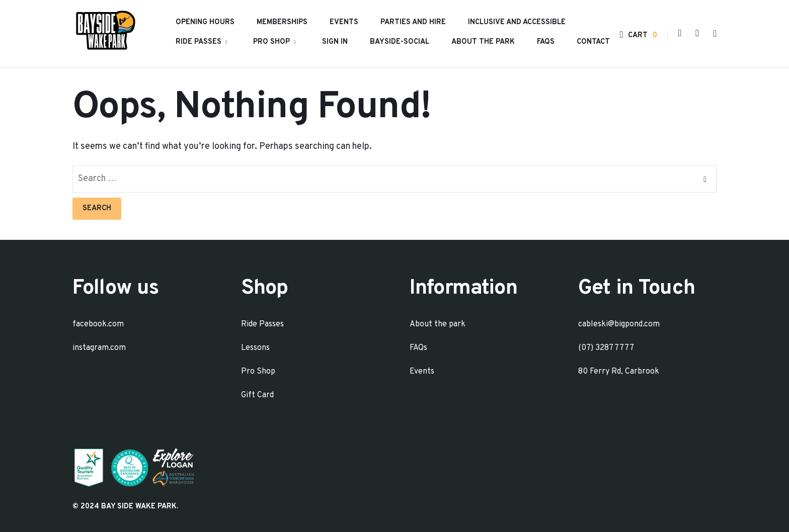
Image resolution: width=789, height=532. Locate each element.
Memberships (282, 22)
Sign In (335, 42)
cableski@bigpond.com (619, 324)
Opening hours (205, 22)
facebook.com (98, 324)
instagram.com (99, 348)
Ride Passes (199, 42)
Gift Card (257, 395)
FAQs (546, 42)
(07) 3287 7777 (606, 348)
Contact (593, 42)
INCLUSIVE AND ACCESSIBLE (517, 22)
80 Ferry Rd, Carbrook (619, 372)
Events (344, 22)
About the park (483, 42)
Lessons (255, 348)
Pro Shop (271, 42)
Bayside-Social (400, 42)
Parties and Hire (413, 22)
